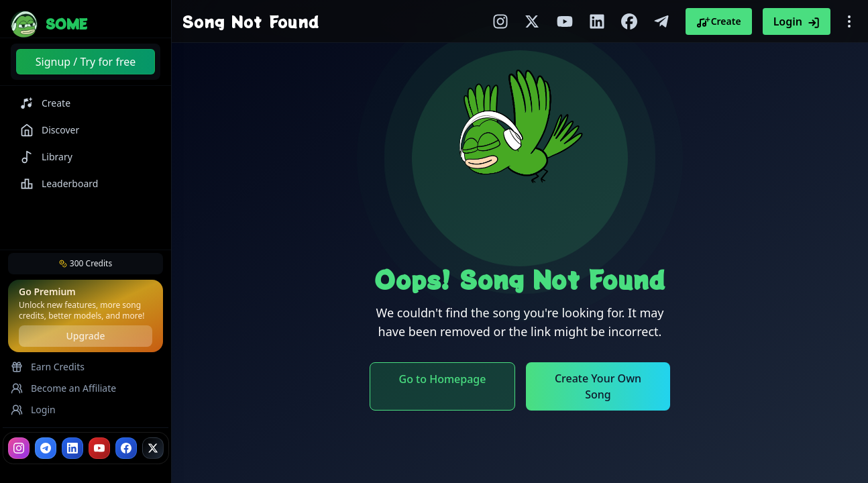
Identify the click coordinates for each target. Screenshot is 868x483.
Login (797, 21)
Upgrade (85, 336)
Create (719, 21)
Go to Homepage (443, 379)
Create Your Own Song (598, 386)
